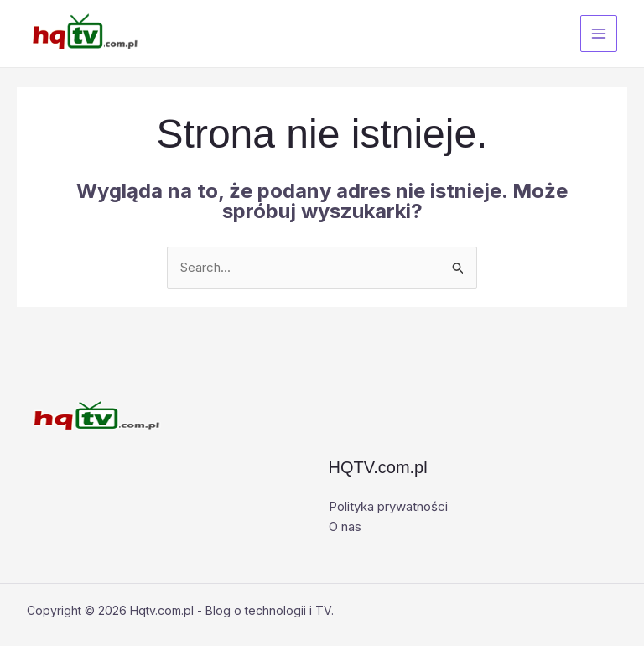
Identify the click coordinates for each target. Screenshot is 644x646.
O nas (345, 526)
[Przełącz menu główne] (599, 34)
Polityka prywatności (388, 506)
